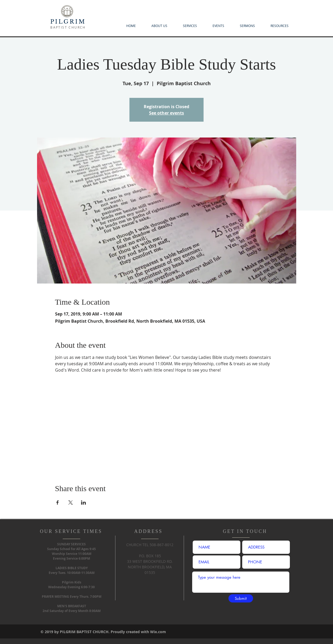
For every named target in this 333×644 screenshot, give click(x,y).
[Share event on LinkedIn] (84, 503)
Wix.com (158, 632)
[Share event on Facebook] (58, 503)
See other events (166, 113)
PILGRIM (68, 22)
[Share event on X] (71, 503)
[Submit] (241, 598)
